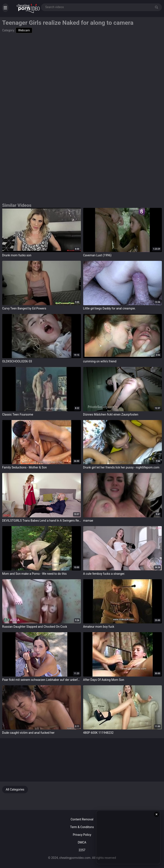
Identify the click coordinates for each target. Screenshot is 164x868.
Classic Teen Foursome (18, 414)
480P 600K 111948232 (98, 733)
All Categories (15, 789)
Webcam (24, 30)
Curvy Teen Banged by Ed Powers (24, 308)
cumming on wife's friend (100, 361)
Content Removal (82, 819)
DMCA (82, 842)
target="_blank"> (42, 230)
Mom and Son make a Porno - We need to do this (34, 574)
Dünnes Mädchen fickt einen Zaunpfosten (111, 414)
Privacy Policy (82, 835)
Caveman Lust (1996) (97, 255)
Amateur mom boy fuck (99, 627)
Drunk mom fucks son (17, 255)
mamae (88, 521)
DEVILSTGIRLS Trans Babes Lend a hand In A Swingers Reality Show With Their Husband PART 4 (42, 521)
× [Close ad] (156, 814)
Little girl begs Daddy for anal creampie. (109, 308)
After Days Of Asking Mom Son (104, 680)
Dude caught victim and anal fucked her (28, 733)
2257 (82, 850)
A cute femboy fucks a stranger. (104, 574)
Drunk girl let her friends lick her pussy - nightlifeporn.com (121, 467)
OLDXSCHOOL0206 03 (17, 361)
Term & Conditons (82, 827)
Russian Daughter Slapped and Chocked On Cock (35, 627)
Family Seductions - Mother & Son (24, 467)
